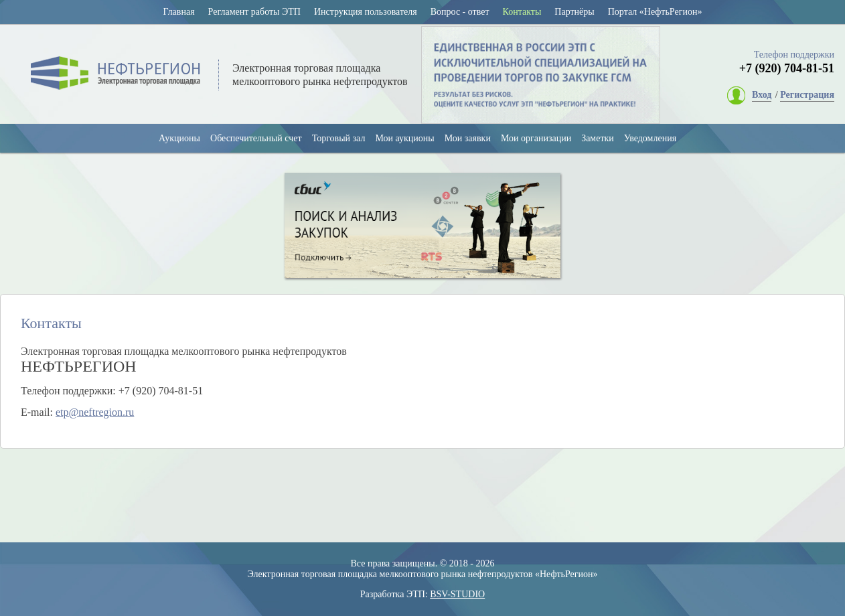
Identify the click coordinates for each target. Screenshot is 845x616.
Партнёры (574, 12)
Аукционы (179, 138)
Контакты (522, 12)
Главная (179, 12)
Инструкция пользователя (366, 12)
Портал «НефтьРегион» (655, 12)
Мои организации (536, 138)
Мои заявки (468, 138)
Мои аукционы (404, 138)
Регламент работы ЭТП (254, 12)
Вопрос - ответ (460, 12)
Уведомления (650, 138)
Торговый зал (339, 138)
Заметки (598, 138)
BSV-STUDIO (457, 594)
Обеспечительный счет (256, 138)
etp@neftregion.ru (95, 412)
